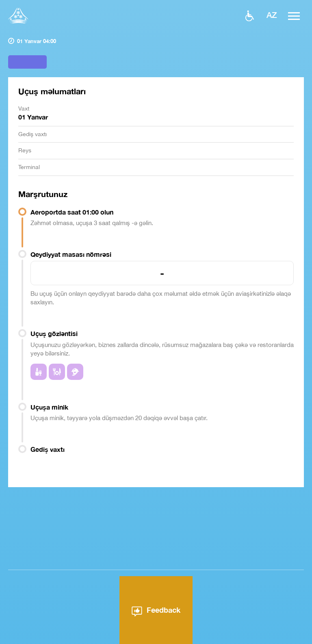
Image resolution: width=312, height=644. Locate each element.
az (272, 15)
